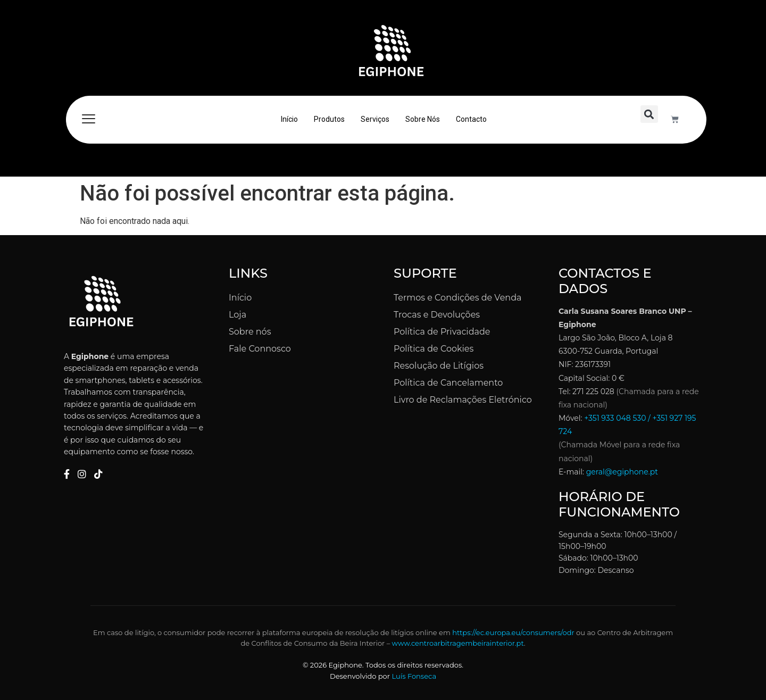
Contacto (471, 119)
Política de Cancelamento (448, 383)
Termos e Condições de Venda (457, 298)
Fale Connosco (260, 349)
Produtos (329, 119)
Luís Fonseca (414, 676)
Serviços (375, 119)
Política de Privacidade (442, 332)
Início (289, 119)
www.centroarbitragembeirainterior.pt (458, 643)
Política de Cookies (434, 349)
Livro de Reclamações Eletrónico (463, 400)
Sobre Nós (423, 119)
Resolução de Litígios (439, 366)
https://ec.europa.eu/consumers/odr (513, 632)
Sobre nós (250, 332)
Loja (238, 315)
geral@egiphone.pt (622, 472)
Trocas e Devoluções (437, 315)
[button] (649, 114)
